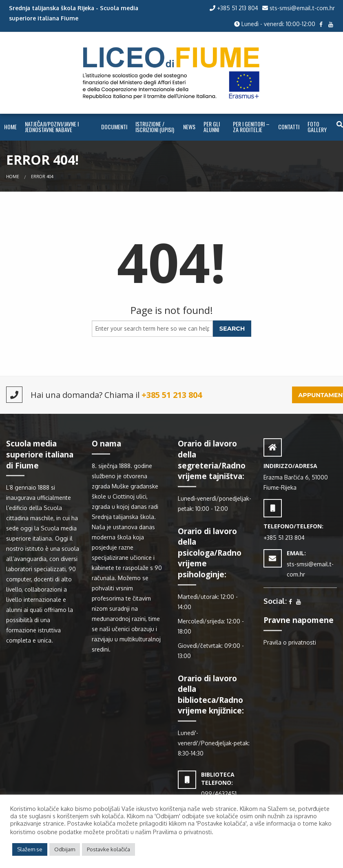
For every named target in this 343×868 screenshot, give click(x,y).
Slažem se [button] (30, 849)
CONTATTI (289, 127)
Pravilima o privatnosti (182, 832)
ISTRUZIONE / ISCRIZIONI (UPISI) (155, 127)
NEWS (189, 127)
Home (10, 127)
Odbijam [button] (65, 849)
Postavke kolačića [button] (108, 849)
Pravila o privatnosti (290, 642)
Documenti (114, 127)
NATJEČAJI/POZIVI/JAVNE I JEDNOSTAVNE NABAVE (52, 127)
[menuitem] (10, 127)
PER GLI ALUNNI (212, 127)
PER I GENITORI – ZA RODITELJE (251, 127)
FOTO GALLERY (317, 127)
